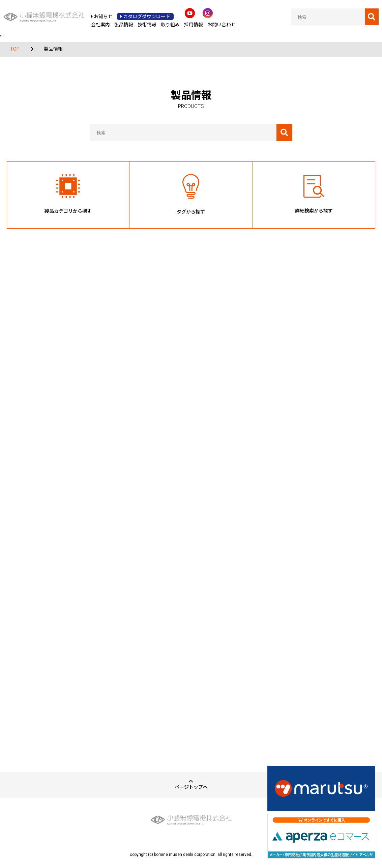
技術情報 (147, 25)
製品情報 (124, 25)
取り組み (170, 25)
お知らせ (102, 17)
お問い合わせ (222, 25)
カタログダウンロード (145, 17)
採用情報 (194, 25)
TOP (15, 49)
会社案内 (100, 25)
